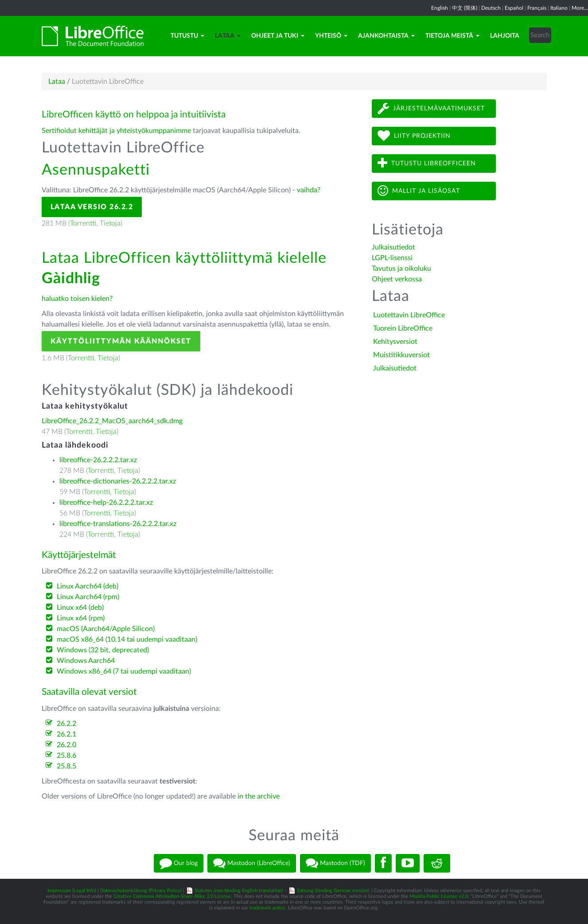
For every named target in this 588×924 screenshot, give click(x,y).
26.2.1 (66, 734)
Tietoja (110, 223)
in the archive (259, 796)
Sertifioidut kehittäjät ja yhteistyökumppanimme (116, 131)
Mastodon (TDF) (335, 863)
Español (514, 8)
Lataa (228, 36)
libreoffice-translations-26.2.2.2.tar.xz (118, 524)
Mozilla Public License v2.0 (439, 896)
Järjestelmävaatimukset (431, 108)
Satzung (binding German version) (333, 891)
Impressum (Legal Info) (72, 891)
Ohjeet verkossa (397, 279)
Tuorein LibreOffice (403, 328)
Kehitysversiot (395, 342)
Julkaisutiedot (393, 247)
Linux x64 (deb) (80, 608)
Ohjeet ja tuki (278, 36)
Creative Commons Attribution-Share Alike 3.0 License (172, 896)
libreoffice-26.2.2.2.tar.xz (98, 460)
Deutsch (491, 8)
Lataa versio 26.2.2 (92, 207)
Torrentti (83, 223)
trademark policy (267, 908)
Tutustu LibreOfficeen (427, 163)
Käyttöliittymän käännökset (121, 341)
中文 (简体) (465, 8)
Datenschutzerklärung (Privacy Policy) (141, 891)
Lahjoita (505, 36)
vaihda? (309, 190)
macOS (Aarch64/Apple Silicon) (106, 629)
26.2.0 (66, 745)
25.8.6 (66, 756)
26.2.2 (66, 724)
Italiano (559, 8)
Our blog (179, 863)
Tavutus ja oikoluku (401, 269)
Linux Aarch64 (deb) (88, 586)
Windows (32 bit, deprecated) (103, 650)
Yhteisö (331, 36)
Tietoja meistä (452, 36)
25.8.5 (66, 766)
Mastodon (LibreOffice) (252, 863)
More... (580, 8)
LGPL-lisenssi (392, 258)
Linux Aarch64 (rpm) (88, 597)
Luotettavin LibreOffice (409, 315)
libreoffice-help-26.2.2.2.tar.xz (106, 503)
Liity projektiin (414, 136)
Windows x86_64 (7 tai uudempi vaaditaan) (124, 671)
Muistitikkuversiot (401, 355)
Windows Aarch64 (86, 661)
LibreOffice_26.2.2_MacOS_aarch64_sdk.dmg (112, 421)
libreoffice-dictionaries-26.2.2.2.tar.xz (118, 481)
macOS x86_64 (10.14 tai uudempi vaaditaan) (127, 639)
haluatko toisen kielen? (77, 299)
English (440, 8)
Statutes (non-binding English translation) (239, 891)
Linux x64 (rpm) (81, 618)
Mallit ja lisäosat (419, 191)
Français (537, 8)
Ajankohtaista (386, 36)
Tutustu (187, 36)
